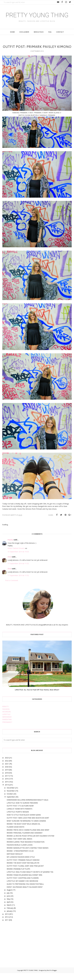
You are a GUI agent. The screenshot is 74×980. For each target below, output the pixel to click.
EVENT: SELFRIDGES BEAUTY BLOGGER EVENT (25, 894)
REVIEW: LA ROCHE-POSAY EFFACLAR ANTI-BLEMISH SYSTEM (30, 843)
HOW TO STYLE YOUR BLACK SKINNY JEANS (24, 822)
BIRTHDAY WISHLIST (15, 861)
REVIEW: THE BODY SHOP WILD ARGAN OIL (24, 831)
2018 (7, 780)
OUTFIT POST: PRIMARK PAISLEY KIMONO (23, 867)
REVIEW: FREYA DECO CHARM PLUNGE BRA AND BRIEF (28, 837)
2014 (7, 792)
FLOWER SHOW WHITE (16, 834)
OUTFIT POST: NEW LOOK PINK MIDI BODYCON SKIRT (28, 825)
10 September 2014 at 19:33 (18, 559)
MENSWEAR (7, 724)
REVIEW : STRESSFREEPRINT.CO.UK (20, 858)
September (11, 804)
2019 (7, 777)
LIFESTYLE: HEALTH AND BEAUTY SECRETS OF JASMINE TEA (30, 879)
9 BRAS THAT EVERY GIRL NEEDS (19, 846)
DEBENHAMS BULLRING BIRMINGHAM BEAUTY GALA (27, 807)
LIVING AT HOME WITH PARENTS (20, 816)
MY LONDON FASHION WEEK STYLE (21, 864)
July (8, 900)
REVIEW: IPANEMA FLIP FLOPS (18, 876)
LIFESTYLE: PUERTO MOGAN (18, 819)
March (9, 912)
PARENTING (7, 726)
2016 (7, 786)
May (8, 906)
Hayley (10, 547)
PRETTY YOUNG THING (37, 18)
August (9, 897)
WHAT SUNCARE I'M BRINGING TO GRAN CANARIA (26, 828)
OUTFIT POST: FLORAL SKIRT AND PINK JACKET (25, 873)
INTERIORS (7, 719)
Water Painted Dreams (16, 555)
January (10, 918)
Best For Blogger (52, 977)
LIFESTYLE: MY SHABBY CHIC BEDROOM (22, 888)
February (10, 915)
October (10, 801)
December (11, 795)
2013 (7, 921)
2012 (7, 924)
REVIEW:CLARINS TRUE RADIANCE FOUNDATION (26, 849)
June (8, 903)
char (9, 564)
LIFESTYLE (6, 721)
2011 (7, 927)
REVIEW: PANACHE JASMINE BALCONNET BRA (24, 882)
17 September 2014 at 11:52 (18, 570)
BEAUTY (5, 713)
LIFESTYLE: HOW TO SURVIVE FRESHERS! (22, 810)
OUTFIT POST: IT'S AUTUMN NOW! (20, 813)
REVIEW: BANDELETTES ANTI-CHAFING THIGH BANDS (28, 855)
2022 (7, 768)
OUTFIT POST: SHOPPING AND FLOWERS (23, 885)
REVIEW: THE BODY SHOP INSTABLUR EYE (23, 870)
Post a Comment (12, 587)
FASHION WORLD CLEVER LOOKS (20, 852)
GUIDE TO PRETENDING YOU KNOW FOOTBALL (25, 891)
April (8, 909)
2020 (7, 774)
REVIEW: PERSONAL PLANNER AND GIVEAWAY (25, 840)
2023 (7, 765)
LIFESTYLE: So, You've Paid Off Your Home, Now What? (37, 697)
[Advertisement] (20, 949)
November (11, 798)
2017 (7, 783)
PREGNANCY (7, 729)
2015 (7, 789)
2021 (7, 771)
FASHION (6, 716)
